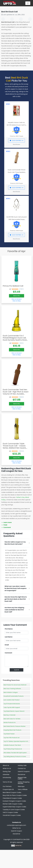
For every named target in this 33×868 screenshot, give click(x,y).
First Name (9, 629)
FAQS (5, 525)
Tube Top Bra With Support (12, 707)
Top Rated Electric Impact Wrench (14, 711)
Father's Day (20, 497)
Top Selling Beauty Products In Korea (15, 756)
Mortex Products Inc (10, 722)
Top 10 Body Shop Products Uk (13, 749)
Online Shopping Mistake (24, 783)
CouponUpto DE (8, 789)
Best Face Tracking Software (12, 689)
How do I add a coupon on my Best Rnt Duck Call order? (15, 543)
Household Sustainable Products (14, 696)
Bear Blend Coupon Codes (12, 792)
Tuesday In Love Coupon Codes (14, 810)
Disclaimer (22, 774)
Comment (7, 527)
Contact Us (22, 768)
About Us (6, 765)
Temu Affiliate (23, 789)
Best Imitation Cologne (11, 692)
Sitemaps (21, 786)
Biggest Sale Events (22, 778)
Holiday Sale (22, 765)
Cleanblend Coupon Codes (12, 798)
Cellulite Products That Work (12, 745)
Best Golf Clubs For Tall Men (12, 719)
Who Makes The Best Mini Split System (15, 753)
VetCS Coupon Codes (10, 812)
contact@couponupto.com (16, 825)
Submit (16, 670)
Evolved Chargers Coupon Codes (14, 801)
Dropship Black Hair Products (12, 730)
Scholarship (7, 778)
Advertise (6, 774)
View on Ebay (17, 301)
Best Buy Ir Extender (10, 715)
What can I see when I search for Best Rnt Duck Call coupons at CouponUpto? (16, 588)
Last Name (9, 637)
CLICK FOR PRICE (16, 140)
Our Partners (7, 786)
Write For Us (7, 768)
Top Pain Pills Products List (12, 738)
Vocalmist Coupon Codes (12, 815)
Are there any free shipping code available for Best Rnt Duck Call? (14, 610)
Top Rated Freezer (9, 734)
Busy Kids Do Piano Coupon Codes (15, 795)
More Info (17, 296)
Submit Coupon (16, 831)
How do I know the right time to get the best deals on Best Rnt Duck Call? (16, 599)
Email (7, 645)
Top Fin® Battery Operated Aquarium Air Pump (18, 741)
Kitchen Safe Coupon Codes (13, 804)
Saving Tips (7, 771)
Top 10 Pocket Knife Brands (12, 704)
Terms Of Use (7, 782)
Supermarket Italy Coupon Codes (14, 807)
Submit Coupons (24, 771)
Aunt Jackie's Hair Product (12, 700)
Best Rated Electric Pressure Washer (15, 726)
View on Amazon (17, 299)
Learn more (8, 522)
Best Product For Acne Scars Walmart (15, 685)
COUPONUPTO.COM (19, 839)
